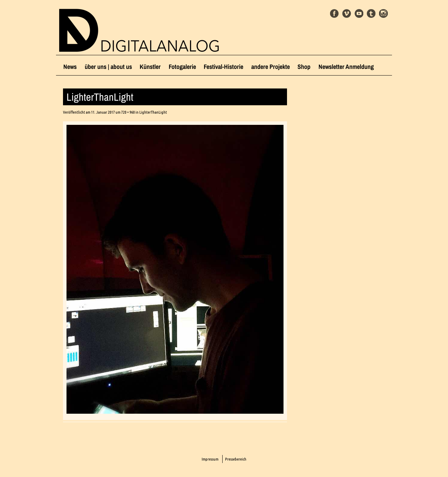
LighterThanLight (153, 112)
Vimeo (347, 13)
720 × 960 (128, 112)
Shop (304, 67)
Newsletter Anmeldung (346, 67)
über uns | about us (108, 67)
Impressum (210, 459)
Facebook (334, 13)
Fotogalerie (182, 67)
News (70, 67)
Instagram (383, 13)
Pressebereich (236, 459)
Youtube (359, 13)
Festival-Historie (223, 67)
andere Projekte (271, 67)
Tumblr (371, 13)
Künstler (150, 67)
